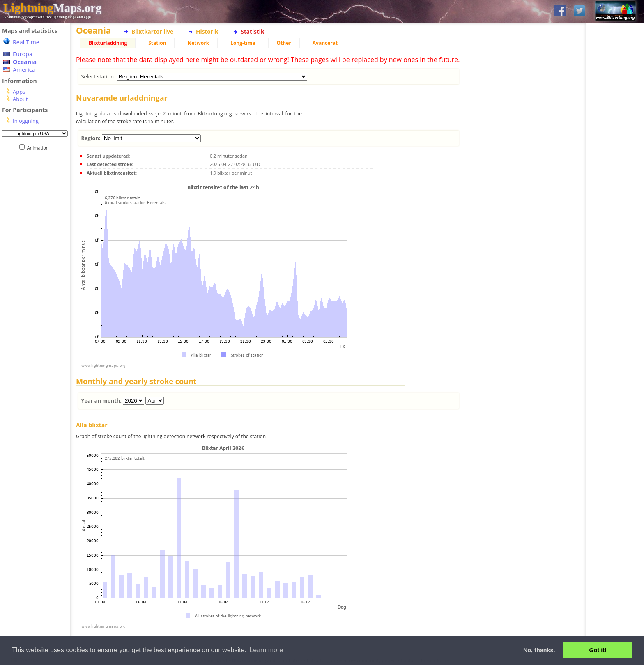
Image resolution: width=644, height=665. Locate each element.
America (24, 70)
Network (198, 43)
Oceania (25, 62)
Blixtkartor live (152, 31)
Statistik (252, 31)
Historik (207, 31)
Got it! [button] (598, 650)
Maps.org (52, 8)
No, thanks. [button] (539, 650)
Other (284, 43)
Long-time (243, 43)
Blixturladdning (108, 43)
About (20, 99)
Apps (19, 92)
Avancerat (325, 43)
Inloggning (26, 121)
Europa (23, 54)
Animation (40, 148)
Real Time (26, 42)
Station (157, 43)
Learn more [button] (266, 650)
